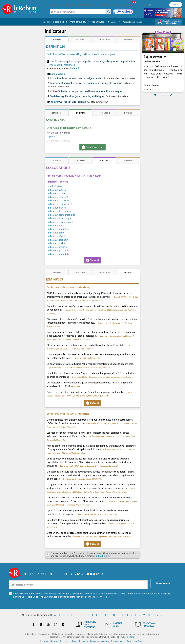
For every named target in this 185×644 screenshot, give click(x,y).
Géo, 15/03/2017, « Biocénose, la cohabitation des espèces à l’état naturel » (103, 377)
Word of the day (76, 22)
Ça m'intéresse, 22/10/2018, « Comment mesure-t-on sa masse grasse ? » (79, 368)
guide (52, 136)
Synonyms (68, 5)
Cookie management (100, 641)
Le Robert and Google (135, 641)
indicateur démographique (61, 215)
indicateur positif (56, 243)
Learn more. (129, 637)
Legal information (80, 641)
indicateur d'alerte (57, 208)
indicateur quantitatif (58, 254)
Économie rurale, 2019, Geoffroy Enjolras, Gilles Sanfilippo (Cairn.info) (89, 466)
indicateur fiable (56, 226)
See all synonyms (95, 147)
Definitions (51, 5)
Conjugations (86, 5)
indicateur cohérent (58, 197)
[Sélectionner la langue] (176, 5)
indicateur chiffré (56, 193)
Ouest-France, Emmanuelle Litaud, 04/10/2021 (82, 479)
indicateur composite (58, 201)
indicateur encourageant (60, 222)
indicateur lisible (56, 233)
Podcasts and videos (133, 22)
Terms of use (117, 641)
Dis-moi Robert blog (52, 22)
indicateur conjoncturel (60, 204)
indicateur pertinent (58, 240)
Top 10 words (97, 22)
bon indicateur (55, 186)
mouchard (69, 65)
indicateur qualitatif (58, 250)
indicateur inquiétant (58, 229)
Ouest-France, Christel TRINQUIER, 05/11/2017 (98, 514)
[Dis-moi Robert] (123, 12)
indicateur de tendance (60, 211)
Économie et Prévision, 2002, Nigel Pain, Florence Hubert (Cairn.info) (103, 537)
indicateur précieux (57, 247)
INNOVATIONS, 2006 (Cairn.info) (87, 358)
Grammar (104, 5)
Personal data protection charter (56, 641)
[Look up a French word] (109, 12)
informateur (56, 65)
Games (113, 22)
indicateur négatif (57, 236)
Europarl (77, 386)
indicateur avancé (57, 190)
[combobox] (78, 12)
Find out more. (102, 556)
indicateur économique (60, 218)
